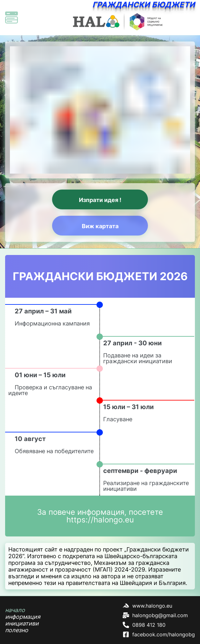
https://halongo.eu (100, 520)
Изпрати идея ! (100, 200)
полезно (17, 630)
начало (15, 610)
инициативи (22, 623)
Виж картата (100, 226)
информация (23, 617)
